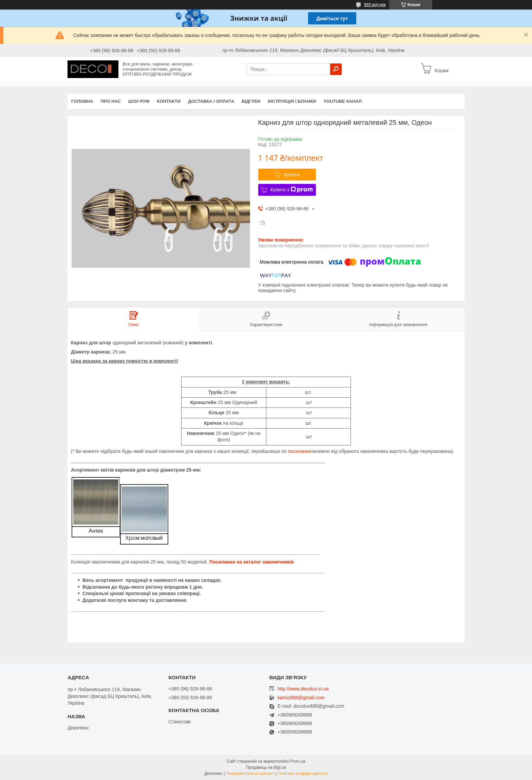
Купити (292, 175)
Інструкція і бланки (292, 101)
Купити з (292, 190)
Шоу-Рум (139, 101)
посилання (299, 451)
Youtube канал (343, 101)
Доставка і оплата (211, 101)
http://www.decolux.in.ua (303, 689)
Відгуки (251, 101)
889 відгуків (375, 5)
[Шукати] (336, 69)
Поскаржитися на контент (250, 774)
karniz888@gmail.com (301, 698)
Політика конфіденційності (303, 774)
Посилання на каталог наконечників (252, 562)
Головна (82, 101)
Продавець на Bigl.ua (266, 767)
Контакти (169, 101)
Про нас (110, 101)
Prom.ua (298, 761)
